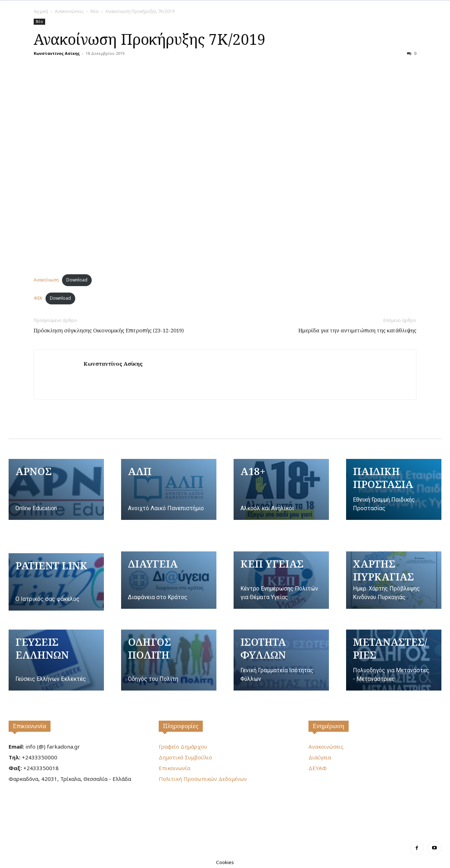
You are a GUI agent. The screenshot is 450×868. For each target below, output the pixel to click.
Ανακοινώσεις (69, 11)
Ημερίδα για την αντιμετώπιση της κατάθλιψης (357, 330)
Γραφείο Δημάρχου (183, 746)
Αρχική (41, 11)
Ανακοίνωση (46, 280)
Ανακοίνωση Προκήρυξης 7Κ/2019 (150, 39)
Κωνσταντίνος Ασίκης (57, 53)
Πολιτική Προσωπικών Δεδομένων (203, 779)
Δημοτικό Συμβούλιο (185, 757)
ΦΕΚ (38, 298)
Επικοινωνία (30, 726)
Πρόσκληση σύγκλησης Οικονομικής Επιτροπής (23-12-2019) (109, 330)
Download (77, 280)
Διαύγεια (320, 757)
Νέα (94, 11)
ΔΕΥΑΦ (318, 768)
